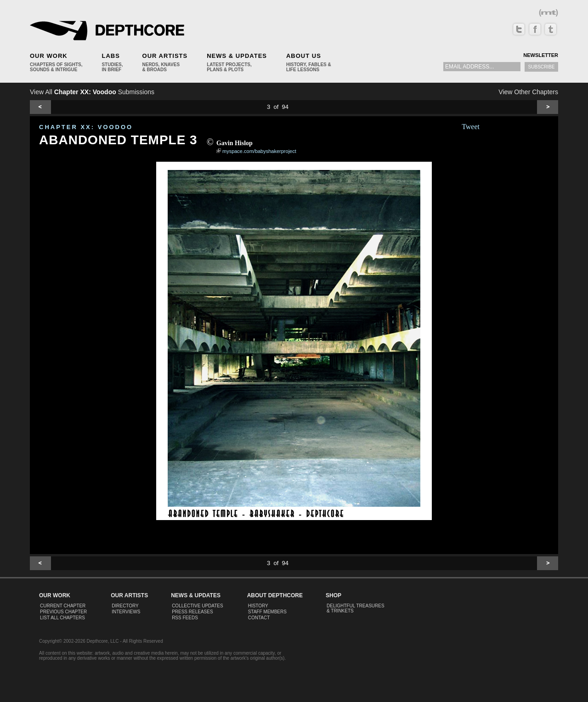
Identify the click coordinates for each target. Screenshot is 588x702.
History (258, 606)
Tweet (471, 127)
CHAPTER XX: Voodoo (86, 127)
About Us (304, 56)
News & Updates (237, 56)
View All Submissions (92, 92)
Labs (110, 56)
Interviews (126, 612)
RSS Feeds (185, 618)
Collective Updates (198, 606)
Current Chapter (63, 606)
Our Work (49, 56)
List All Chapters (62, 618)
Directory (125, 606)
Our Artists (165, 56)
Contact (259, 618)
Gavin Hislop (235, 143)
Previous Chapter (63, 612)
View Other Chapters (528, 92)
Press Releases (192, 612)
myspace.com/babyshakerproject (259, 151)
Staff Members (267, 612)
